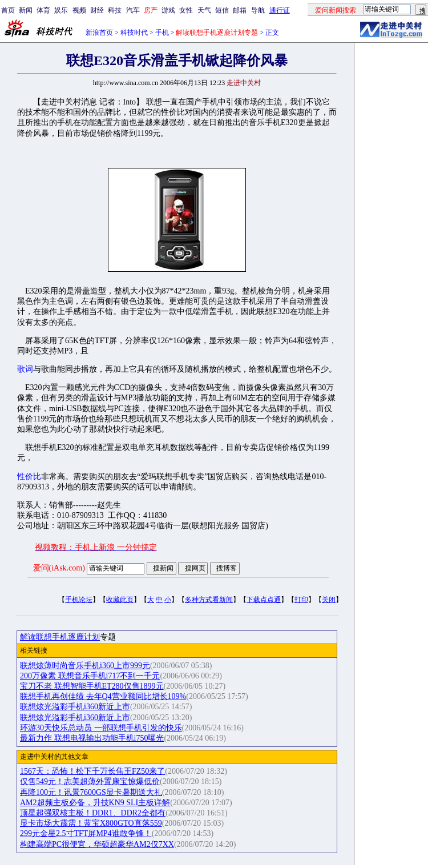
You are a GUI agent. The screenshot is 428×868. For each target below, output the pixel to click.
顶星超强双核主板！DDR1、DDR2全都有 (93, 813)
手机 (162, 33)
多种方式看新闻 (209, 600)
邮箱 (240, 10)
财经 (97, 10)
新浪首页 (99, 33)
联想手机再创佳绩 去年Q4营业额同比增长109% (103, 696)
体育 (43, 10)
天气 (204, 10)
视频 (79, 10)
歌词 (25, 369)
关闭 (329, 600)
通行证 (280, 10)
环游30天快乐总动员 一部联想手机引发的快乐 (101, 728)
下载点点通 (264, 600)
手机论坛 (79, 600)
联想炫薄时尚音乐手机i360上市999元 (85, 666)
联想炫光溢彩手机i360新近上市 (75, 707)
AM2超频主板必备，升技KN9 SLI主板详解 (95, 803)
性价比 (29, 477)
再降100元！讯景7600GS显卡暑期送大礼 (91, 792)
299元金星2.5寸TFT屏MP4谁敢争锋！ (86, 833)
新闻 (26, 10)
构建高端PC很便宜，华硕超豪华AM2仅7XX (97, 844)
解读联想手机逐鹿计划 (60, 637)
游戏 (168, 10)
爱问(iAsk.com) (59, 568)
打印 (301, 600)
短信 (222, 10)
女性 (186, 10)
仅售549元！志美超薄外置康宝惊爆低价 (90, 781)
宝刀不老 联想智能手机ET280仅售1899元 (92, 686)
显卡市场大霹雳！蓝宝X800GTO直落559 (91, 823)
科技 (115, 10)
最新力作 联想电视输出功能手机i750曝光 (92, 738)
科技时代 (134, 33)
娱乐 (61, 10)
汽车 (133, 10)
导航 (258, 10)
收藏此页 (120, 600)
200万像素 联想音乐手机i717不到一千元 (90, 676)
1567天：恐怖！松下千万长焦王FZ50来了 (92, 771)
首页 (8, 10)
